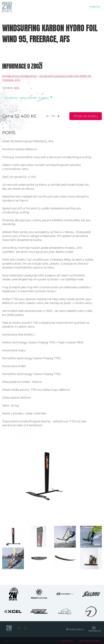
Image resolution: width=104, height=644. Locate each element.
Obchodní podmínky (89, 640)
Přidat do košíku (86, 116)
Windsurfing (11, 76)
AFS (17, 88)
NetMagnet (67, 640)
